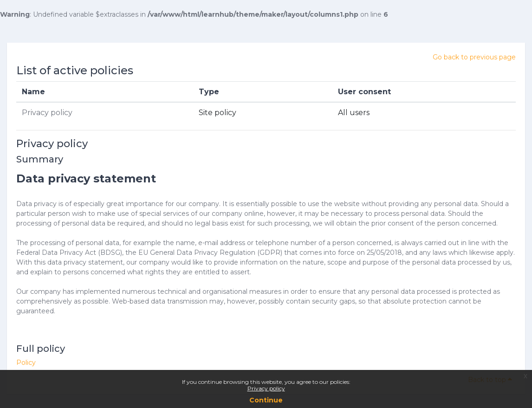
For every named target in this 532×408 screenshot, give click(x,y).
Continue (266, 400)
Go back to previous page (474, 57)
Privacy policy (266, 388)
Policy (26, 363)
